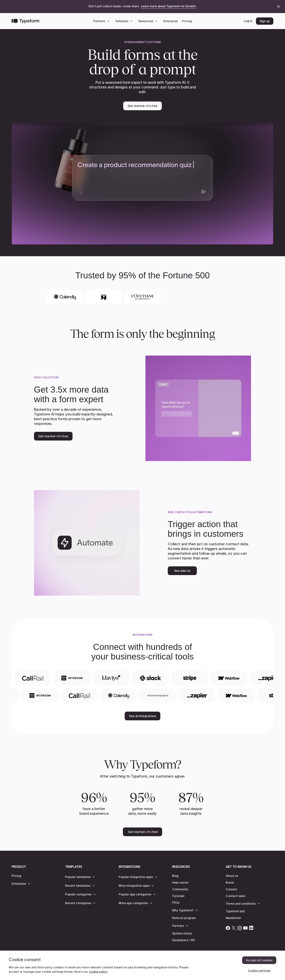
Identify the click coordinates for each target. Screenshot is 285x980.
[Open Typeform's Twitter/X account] (234, 928)
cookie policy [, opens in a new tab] (98, 972)
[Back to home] (25, 21)
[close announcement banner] (278, 7)
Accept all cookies (259, 960)
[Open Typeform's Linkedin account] (251, 928)
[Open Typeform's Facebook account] (228, 928)
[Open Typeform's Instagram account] (240, 928)
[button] (102, 21)
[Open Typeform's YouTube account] (245, 928)
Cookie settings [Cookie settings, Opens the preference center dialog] (259, 971)
